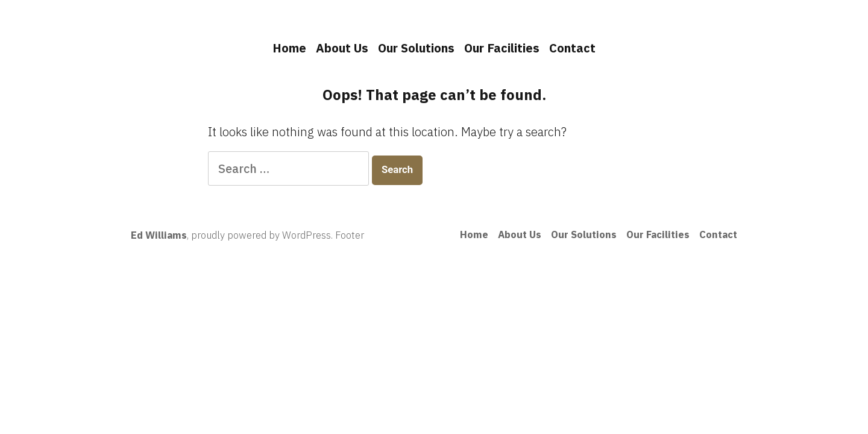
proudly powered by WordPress (261, 235)
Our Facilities (502, 48)
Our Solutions (416, 48)
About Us (342, 48)
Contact (572, 48)
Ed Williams (159, 235)
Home (289, 48)
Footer (350, 235)
